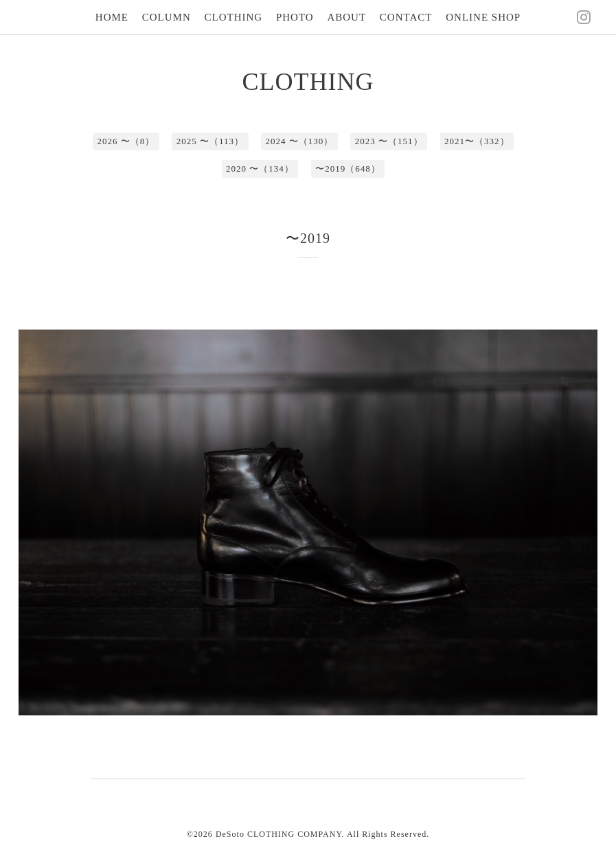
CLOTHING (234, 17)
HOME (112, 17)
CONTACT (406, 17)
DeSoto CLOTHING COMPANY (279, 834)
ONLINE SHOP (483, 17)
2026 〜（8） (126, 141)
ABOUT (346, 17)
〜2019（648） (348, 169)
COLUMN (167, 17)
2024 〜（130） (300, 141)
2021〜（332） (477, 141)
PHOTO (295, 17)
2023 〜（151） (389, 141)
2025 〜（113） (210, 141)
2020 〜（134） (260, 169)
